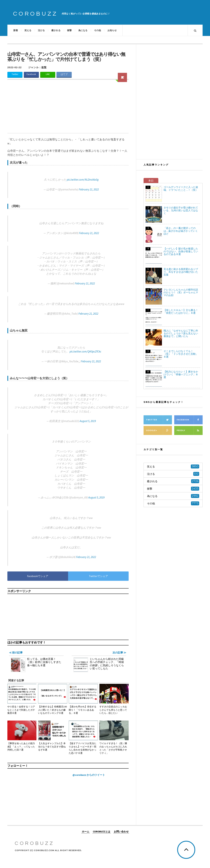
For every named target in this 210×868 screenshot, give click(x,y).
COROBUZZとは (102, 831)
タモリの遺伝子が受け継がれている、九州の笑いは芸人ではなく (181, 210)
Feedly (190, 430)
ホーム (86, 831)
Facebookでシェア (38, 576)
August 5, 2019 (88, 421)
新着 (16, 30)
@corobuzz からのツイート (89, 775)
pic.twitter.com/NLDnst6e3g (83, 180)
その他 (97, 30)
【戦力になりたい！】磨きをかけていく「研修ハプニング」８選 (181, 374)
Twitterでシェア (98, 576)
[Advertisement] (68, 108)
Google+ (159, 430)
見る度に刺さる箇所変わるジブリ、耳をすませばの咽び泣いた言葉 (181, 272)
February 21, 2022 (89, 189)
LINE (48, 74)
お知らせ (112, 30)
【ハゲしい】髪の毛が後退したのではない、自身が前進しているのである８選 (181, 251)
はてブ (64, 74)
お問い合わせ (121, 831)
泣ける (41, 30)
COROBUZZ (35, 14)
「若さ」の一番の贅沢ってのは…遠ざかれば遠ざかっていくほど (181, 231)
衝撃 (69, 30)
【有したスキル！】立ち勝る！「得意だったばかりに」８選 (181, 311)
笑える (28, 30)
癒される (56, 30)
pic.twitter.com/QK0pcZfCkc (85, 351)
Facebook (31, 74)
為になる (83, 30)
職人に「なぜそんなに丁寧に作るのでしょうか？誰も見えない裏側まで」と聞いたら (181, 333)
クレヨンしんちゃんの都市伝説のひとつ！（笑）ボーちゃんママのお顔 (181, 292)
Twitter (15, 74)
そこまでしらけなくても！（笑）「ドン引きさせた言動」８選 (181, 354)
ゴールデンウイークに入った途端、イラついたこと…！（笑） (181, 188)
